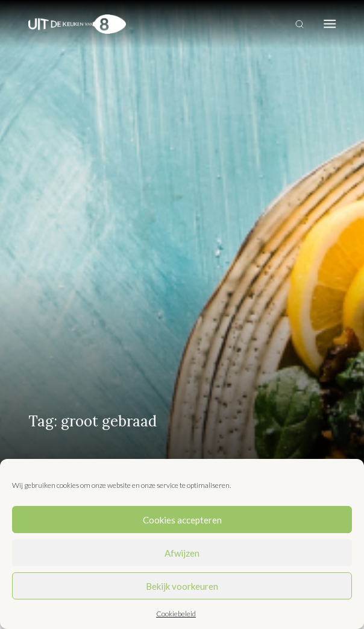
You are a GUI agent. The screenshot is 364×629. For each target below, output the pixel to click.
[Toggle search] (300, 24)
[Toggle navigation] (330, 24)
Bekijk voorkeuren (182, 586)
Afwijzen (182, 553)
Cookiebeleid (176, 614)
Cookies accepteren (182, 520)
